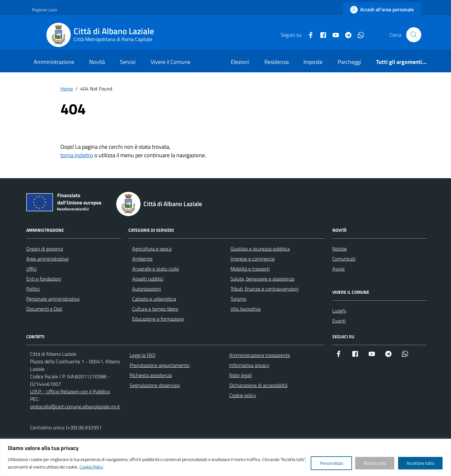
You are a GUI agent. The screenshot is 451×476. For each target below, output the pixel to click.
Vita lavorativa (246, 309)
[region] (225, 457)
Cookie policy (243, 395)
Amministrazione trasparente (260, 355)
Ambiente (142, 259)
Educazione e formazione (158, 319)
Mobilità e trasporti (250, 269)
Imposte (313, 62)
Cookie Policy (91, 467)
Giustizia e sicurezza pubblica (260, 249)
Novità (97, 62)
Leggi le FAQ (143, 355)
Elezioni (240, 62)
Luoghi (339, 311)
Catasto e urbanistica (154, 299)
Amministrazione (54, 62)
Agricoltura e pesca (152, 249)
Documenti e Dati (44, 309)
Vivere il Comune (171, 62)
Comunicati (344, 259)
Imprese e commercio (253, 259)
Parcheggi (349, 62)
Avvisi (338, 269)
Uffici (31, 269)
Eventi (339, 321)
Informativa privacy (249, 365)
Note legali (241, 375)
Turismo (238, 299)
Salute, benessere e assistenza (262, 279)
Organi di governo (45, 249)
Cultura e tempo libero (155, 309)
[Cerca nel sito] (414, 35)
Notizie (340, 249)
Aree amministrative (47, 259)
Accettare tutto (420, 463)
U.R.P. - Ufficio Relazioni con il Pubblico (70, 391)
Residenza (277, 62)
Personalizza (331, 463)
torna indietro (77, 155)
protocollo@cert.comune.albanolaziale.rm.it (75, 406)
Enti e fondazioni (44, 279)
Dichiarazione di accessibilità (258, 385)
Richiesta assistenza (151, 375)
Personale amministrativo (53, 299)
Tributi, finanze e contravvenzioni (264, 289)
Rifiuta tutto (375, 463)
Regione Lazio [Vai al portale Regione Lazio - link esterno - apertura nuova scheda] (44, 10)
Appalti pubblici (148, 279)
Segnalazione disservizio (155, 385)
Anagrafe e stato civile (156, 269)
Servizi (128, 62)
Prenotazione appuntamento (160, 365)
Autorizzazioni (147, 289)
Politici (33, 289)
